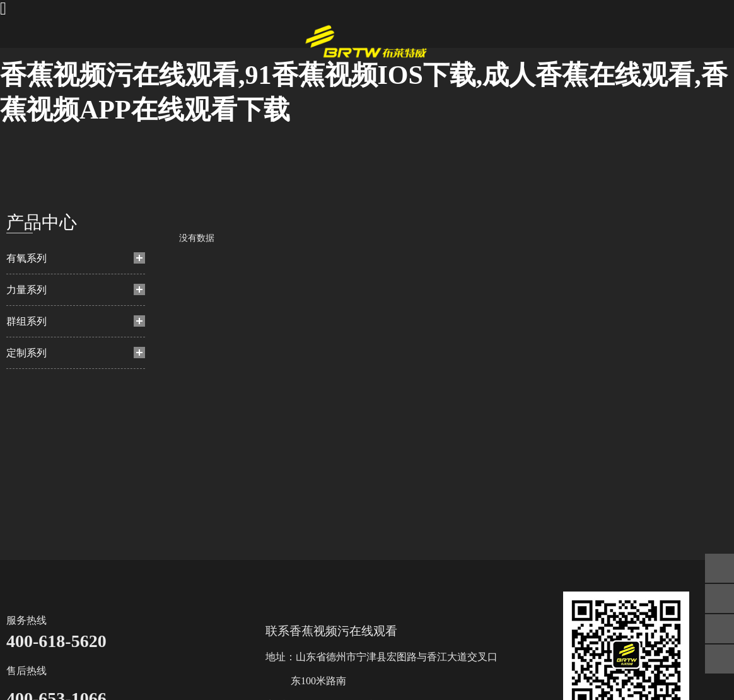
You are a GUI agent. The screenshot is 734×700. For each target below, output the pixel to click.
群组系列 (26, 321)
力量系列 (26, 290)
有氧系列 (26, 258)
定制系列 (26, 353)
